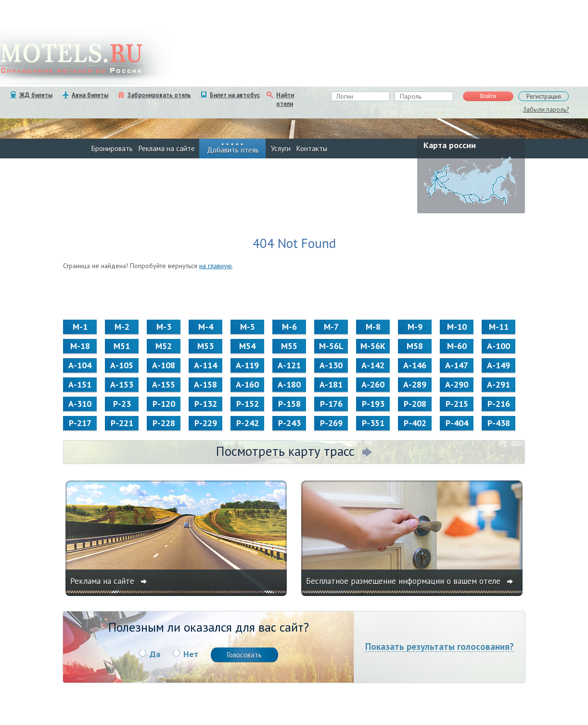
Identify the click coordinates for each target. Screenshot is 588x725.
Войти (488, 96)
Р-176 (331, 404)
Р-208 (415, 404)
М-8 (373, 327)
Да (155, 654)
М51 (122, 346)
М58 (415, 346)
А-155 (164, 384)
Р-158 (289, 404)
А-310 (80, 404)
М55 (289, 346)
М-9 (415, 327)
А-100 (499, 346)
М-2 (122, 327)
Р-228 (164, 423)
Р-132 (206, 404)
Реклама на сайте (167, 149)
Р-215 (457, 404)
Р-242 (248, 423)
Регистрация (544, 97)
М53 (205, 346)
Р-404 (457, 423)
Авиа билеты (90, 95)
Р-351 (373, 423)
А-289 (415, 384)
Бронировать (112, 149)
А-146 (415, 365)
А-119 (247, 365)
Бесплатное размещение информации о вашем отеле (404, 581)
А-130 (331, 365)
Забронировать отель (159, 95)
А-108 (164, 365)
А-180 (289, 384)
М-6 (289, 327)
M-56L (331, 346)
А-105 (122, 365)
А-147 (457, 365)
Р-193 (373, 404)
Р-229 (206, 423)
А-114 (205, 365)
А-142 (373, 365)
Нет (191, 654)
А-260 (373, 384)
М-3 (164, 327)
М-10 (457, 327)
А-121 (289, 365)
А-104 (80, 365)
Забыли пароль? (546, 110)
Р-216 (499, 404)
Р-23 (122, 404)
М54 (247, 346)
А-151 (80, 384)
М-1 (80, 327)
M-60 (457, 346)
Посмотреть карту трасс (285, 451)
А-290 (457, 384)
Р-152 (248, 404)
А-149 (499, 365)
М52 (164, 346)
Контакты (312, 149)
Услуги (281, 149)
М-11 (499, 327)
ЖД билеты (36, 95)
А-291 (499, 384)
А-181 (331, 384)
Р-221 (122, 423)
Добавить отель (233, 150)
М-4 (206, 327)
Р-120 (164, 404)
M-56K (373, 346)
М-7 (331, 327)
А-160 (247, 384)
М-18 (80, 346)
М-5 (248, 327)
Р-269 (331, 423)
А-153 (122, 384)
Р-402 (415, 423)
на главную (216, 266)
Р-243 (289, 423)
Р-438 (499, 423)
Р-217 (80, 423)
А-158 (205, 384)
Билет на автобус (235, 95)
